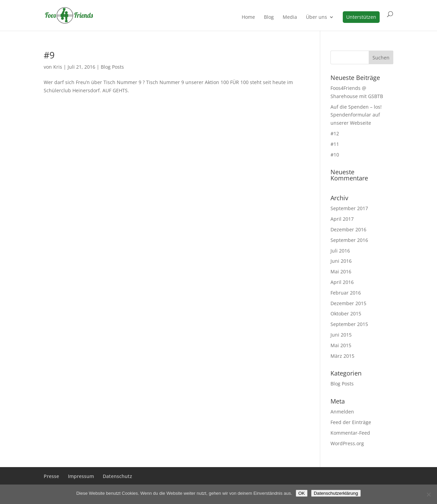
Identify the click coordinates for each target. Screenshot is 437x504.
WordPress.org (347, 443)
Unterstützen (361, 17)
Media (290, 17)
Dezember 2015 (348, 303)
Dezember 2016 (348, 229)
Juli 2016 (340, 251)
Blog (269, 17)
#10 (335, 155)
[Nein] (428, 494)
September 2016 (349, 240)
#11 (335, 144)
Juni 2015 (341, 335)
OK (302, 493)
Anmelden (342, 412)
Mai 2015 (341, 345)
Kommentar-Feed (350, 433)
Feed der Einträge (351, 422)
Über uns (316, 17)
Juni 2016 (341, 261)
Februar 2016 (346, 293)
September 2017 (349, 208)
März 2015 (342, 356)
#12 (335, 133)
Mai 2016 (341, 271)
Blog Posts (112, 67)
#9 (49, 55)
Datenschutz (117, 476)
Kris (58, 67)
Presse (51, 476)
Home (248, 17)
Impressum (81, 476)
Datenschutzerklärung (336, 493)
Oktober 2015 (346, 314)
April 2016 (342, 282)
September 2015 (349, 324)
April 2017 (342, 219)
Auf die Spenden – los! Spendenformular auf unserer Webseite (356, 115)
